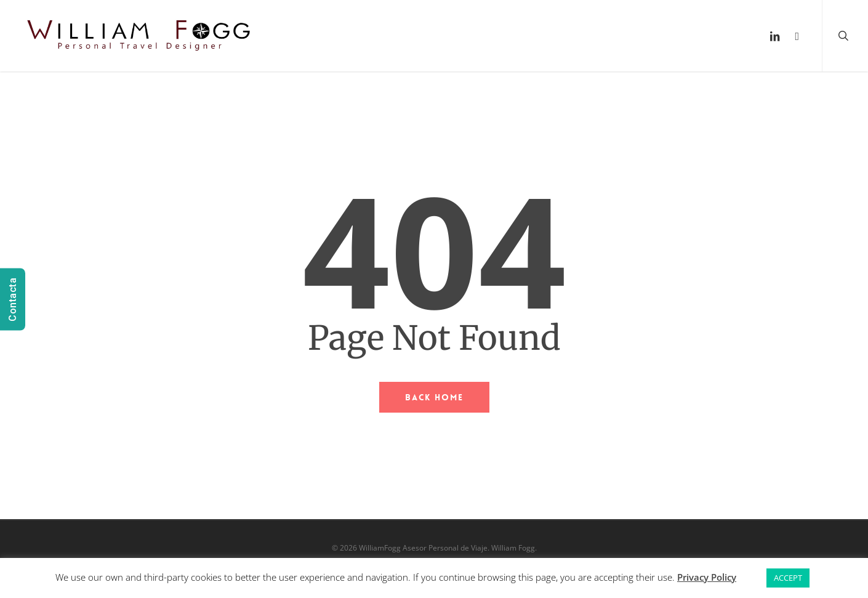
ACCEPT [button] (788, 578)
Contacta (13, 299)
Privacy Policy (707, 577)
